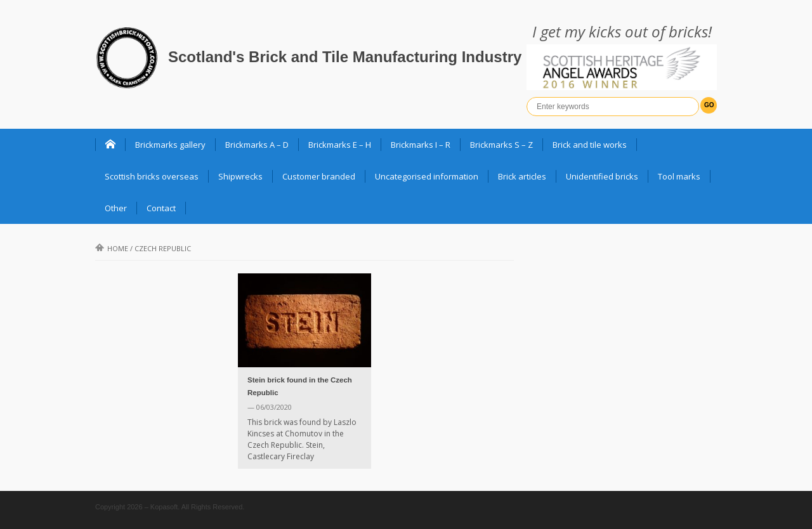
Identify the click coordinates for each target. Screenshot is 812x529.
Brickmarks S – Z (501, 145)
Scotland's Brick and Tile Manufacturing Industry (345, 57)
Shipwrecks (240, 176)
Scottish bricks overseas (152, 176)
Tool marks (679, 176)
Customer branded (319, 176)
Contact (161, 208)
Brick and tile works (590, 145)
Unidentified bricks (602, 176)
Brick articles (522, 176)
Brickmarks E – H (340, 145)
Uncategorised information (427, 176)
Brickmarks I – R (421, 145)
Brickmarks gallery (170, 145)
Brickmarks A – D (257, 145)
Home (112, 248)
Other (116, 208)
